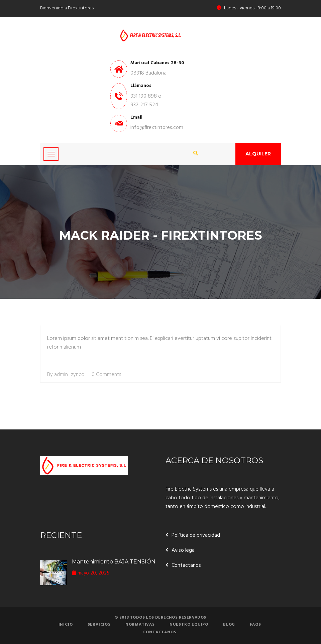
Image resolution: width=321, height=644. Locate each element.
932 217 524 (144, 105)
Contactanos (186, 565)
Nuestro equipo (189, 625)
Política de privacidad (196, 535)
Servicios (99, 625)
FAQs (255, 625)
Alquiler (258, 154)
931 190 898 (144, 96)
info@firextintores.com (157, 128)
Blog (229, 625)
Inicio (66, 625)
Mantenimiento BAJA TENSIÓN (114, 562)
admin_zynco (69, 375)
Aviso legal (184, 550)
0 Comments (106, 375)
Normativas (140, 625)
